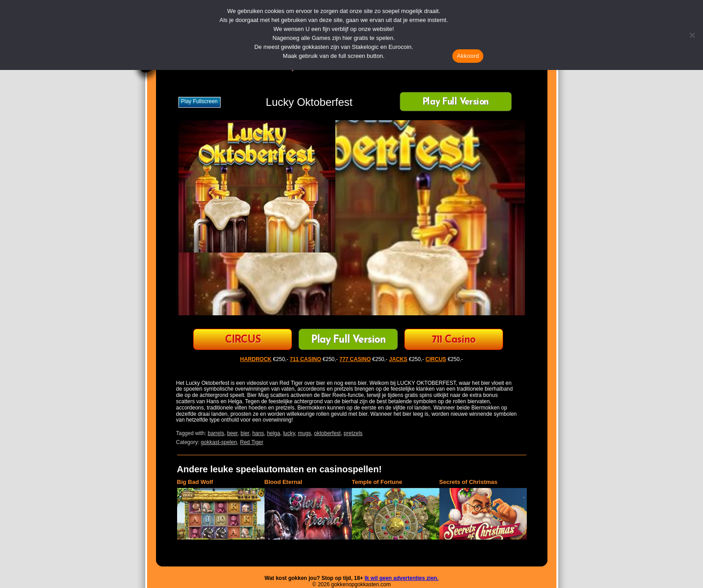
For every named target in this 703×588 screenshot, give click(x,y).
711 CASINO (305, 359)
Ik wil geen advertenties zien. (401, 578)
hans (258, 433)
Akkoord (468, 56)
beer (232, 433)
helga (273, 433)
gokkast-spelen (219, 442)
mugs (305, 433)
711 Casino (453, 340)
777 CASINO (355, 359)
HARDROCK (256, 359)
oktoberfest (328, 433)
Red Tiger (252, 442)
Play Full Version (456, 102)
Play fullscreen (200, 101)
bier (245, 433)
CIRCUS (243, 340)
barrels (216, 433)
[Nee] (692, 35)
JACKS (398, 359)
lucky (289, 433)
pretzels (353, 433)
